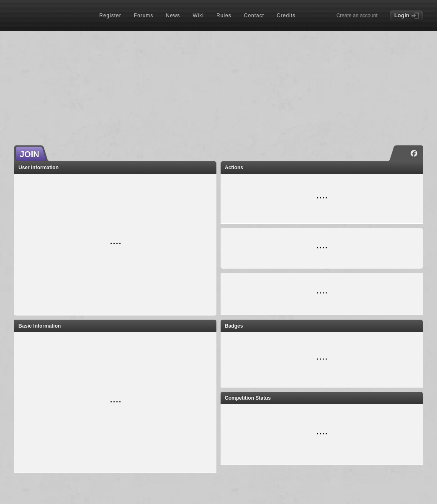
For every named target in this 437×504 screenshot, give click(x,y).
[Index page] (50, 16)
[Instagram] (401, 153)
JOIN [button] (30, 154)
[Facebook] (414, 153)
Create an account (357, 16)
